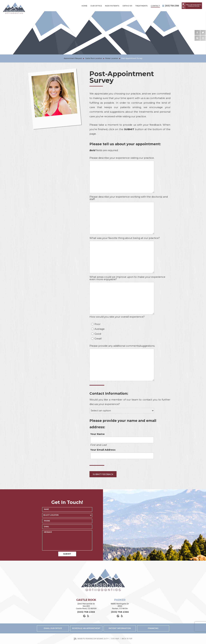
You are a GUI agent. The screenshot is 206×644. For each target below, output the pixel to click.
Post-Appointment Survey (132, 58)
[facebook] (197, 33)
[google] (197, 38)
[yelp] (88, 616)
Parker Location (112, 58)
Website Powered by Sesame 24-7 (91, 639)
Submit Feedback (103, 474)
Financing (153, 628)
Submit (67, 554)
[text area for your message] (67, 540)
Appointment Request (73, 58)
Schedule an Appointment (86, 628)
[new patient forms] (183, 7)
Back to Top (127, 639)
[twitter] (203, 33)
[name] (67, 509)
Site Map (115, 639)
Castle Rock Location (94, 58)
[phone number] (67, 521)
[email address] (67, 527)
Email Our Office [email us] (53, 628)
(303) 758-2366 (171, 6)
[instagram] (203, 38)
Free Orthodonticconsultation (194, 6)
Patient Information (120, 628)
